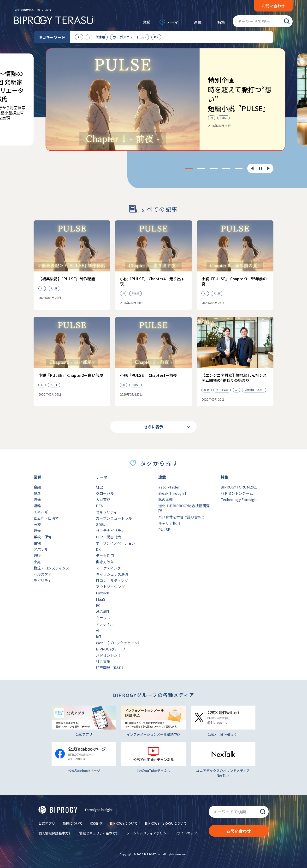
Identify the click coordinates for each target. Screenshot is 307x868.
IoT (99, 636)
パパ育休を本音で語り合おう (182, 517)
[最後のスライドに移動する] (252, 168)
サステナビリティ (110, 531)
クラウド (103, 618)
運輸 (37, 506)
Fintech (103, 593)
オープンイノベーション (116, 543)
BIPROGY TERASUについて (166, 823)
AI (79, 37)
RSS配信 (96, 823)
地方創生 (103, 612)
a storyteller (169, 487)
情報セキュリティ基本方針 (99, 833)
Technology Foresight (239, 499)
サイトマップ (187, 833)
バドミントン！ (109, 655)
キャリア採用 (169, 523)
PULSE (164, 529)
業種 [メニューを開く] (147, 22)
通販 (37, 555)
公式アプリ (47, 823)
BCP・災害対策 (108, 537)
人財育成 (103, 499)
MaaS (101, 599)
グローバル (105, 493)
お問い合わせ (273, 6)
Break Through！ (173, 493)
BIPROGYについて (124, 823)
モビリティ (42, 580)
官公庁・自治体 (46, 518)
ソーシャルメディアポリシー (148, 833)
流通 (37, 499)
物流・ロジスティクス (51, 568)
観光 (37, 531)
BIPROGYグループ (111, 649)
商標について (72, 823)
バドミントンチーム (237, 493)
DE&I (100, 506)
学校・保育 (43, 537)
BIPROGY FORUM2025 (239, 487)
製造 (37, 493)
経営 (100, 487)
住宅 (37, 543)
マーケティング (108, 568)
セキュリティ (107, 512)
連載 (198, 22)
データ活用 (97, 37)
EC (98, 605)
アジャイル (105, 624)
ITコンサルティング (112, 580)
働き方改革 (105, 562)
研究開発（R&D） (111, 668)
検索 (287, 21)
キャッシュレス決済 (112, 574)
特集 (221, 22)
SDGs (100, 524)
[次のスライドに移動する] (268, 168)
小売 (37, 562)
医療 (37, 524)
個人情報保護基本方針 (55, 833)
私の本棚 (165, 499)
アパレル (41, 549)
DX (156, 37)
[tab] (189, 168)
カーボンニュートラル (130, 37)
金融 (37, 487)
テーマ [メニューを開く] (172, 22)
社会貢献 (103, 661)
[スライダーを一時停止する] (260, 169)
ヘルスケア (43, 574)
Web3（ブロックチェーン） (119, 643)
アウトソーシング (110, 587)
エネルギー (43, 512)
